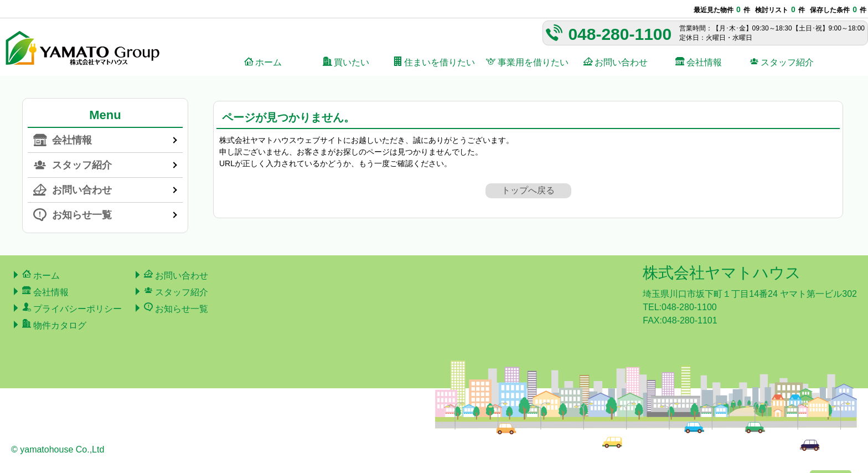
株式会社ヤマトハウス (722, 273)
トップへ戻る (528, 190)
